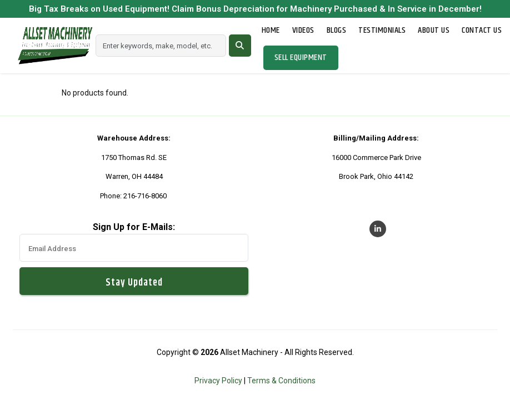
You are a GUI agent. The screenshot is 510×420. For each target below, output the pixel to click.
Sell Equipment (301, 57)
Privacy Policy (218, 381)
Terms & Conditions (281, 381)
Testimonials (382, 31)
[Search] (161, 46)
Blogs (337, 31)
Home (271, 31)
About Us (434, 31)
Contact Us (482, 31)
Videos (303, 31)
